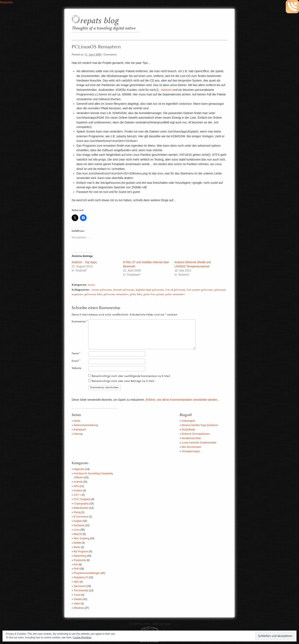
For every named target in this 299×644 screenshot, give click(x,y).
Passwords (80, 560)
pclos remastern (175, 294)
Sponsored (80, 586)
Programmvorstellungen (87, 573)
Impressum (80, 430)
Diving (77, 512)
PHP (76, 569)
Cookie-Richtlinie (82, 638)
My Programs (81, 551)
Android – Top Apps (84, 262)
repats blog (99, 21)
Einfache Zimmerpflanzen (196, 434)
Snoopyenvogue (191, 451)
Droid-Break (188, 430)
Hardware (79, 525)
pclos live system (154, 294)
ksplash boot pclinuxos (150, 290)
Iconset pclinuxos (124, 290)
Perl (76, 565)
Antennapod (188, 421)
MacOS (78, 534)
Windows (79, 608)
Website (76, 368)
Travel (77, 595)
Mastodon (6, 2)
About (77, 421)
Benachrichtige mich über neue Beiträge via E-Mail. (123, 381)
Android (78, 482)
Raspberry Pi (81, 577)
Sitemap (78, 434)
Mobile (77, 543)
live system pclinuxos (200, 290)
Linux (91, 285)
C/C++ (77, 495)
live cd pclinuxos (175, 290)
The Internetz (81, 590)
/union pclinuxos (101, 290)
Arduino (78, 491)
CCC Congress (82, 499)
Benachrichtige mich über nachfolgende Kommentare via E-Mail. (131, 376)
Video (77, 604)
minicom (166, 90)
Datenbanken (81, 508)
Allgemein (79, 469)
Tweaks (78, 599)
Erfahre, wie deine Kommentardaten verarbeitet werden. (182, 400)
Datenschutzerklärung (86, 425)
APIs (76, 486)
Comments (110, 55)
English (78, 521)
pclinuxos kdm (93, 294)
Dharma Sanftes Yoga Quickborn (200, 425)
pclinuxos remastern (116, 294)
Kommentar (80, 322)
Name (76, 354)
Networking (80, 556)
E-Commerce (81, 517)
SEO (76, 582)
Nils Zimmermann (191, 447)
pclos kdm (136, 294)
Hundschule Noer (191, 438)
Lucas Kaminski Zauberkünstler (199, 443)
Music (77, 547)
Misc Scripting (81, 538)
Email (76, 361)
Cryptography (81, 504)
